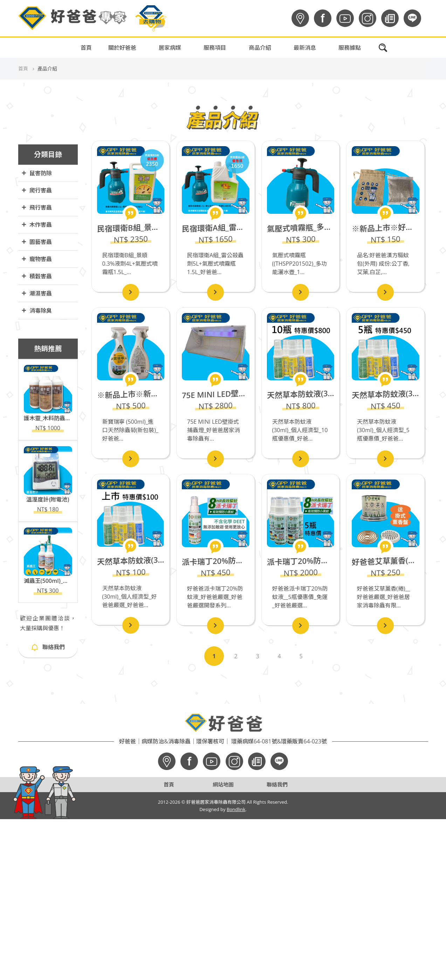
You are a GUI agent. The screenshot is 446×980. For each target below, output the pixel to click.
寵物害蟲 (37, 259)
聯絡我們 (48, 647)
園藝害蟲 (37, 242)
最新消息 (305, 48)
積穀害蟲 (37, 276)
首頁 (86, 48)
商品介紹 (260, 48)
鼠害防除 (37, 173)
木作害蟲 (37, 225)
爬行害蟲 (37, 190)
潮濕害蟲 (37, 294)
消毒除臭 (37, 311)
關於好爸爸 (122, 48)
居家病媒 (170, 48)
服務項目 (215, 48)
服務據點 (350, 48)
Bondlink (236, 809)
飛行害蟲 (37, 208)
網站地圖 (223, 784)
